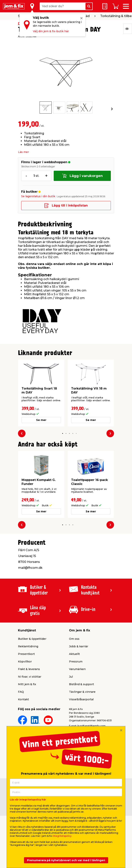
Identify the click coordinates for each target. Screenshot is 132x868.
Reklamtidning (28, 646)
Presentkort (26, 654)
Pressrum (76, 662)
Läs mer (23, 152)
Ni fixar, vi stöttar (30, 677)
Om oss (74, 639)
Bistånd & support (82, 684)
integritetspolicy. (62, 836)
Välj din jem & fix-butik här (51, 31)
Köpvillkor (25, 662)
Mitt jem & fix (27, 684)
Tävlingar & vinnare (82, 692)
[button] (63, 434)
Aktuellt (74, 654)
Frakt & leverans (29, 669)
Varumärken (77, 669)
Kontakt (23, 699)
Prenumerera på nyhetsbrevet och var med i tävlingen (66, 860)
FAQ (21, 692)
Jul (71, 677)
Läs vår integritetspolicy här (28, 800)
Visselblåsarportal (81, 699)
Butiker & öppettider (32, 639)
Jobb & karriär (79, 646)
